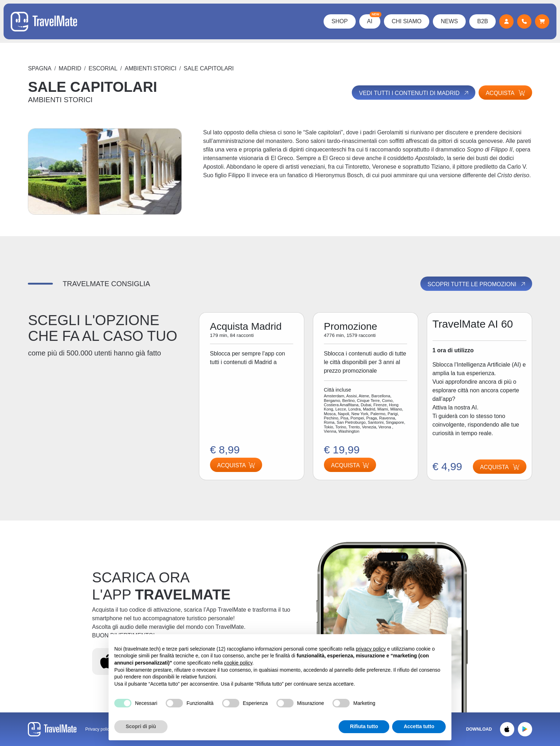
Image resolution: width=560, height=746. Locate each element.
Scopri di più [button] (141, 726)
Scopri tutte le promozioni (477, 284)
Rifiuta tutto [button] (364, 726)
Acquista (505, 93)
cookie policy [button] (238, 663)
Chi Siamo (406, 21)
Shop (339, 21)
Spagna (40, 68)
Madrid (70, 68)
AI (373, 19)
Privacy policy (98, 729)
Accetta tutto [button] (419, 726)
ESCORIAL (103, 68)
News (449, 21)
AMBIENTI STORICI (151, 68)
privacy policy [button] (371, 649)
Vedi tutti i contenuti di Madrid (414, 93)
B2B (482, 21)
